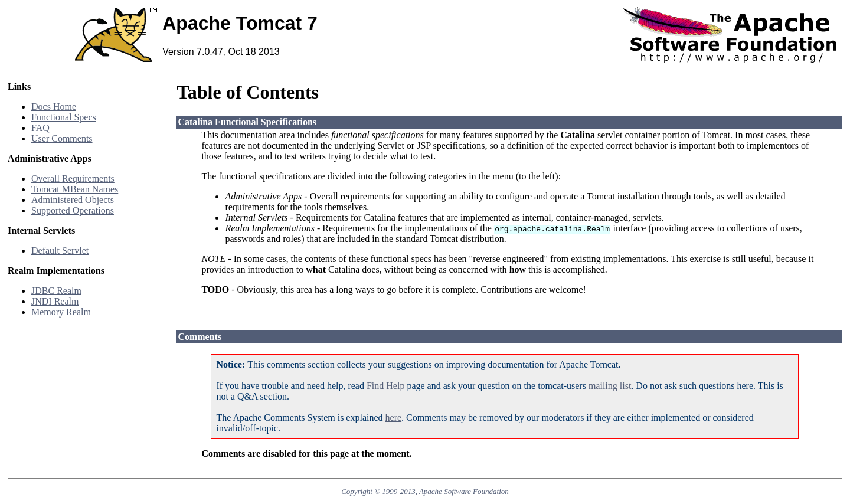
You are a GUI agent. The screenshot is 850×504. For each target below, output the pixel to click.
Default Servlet (60, 251)
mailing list (610, 386)
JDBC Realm (56, 291)
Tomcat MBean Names (75, 189)
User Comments (62, 138)
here (394, 418)
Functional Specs (64, 117)
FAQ (40, 128)
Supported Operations (73, 210)
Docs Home (54, 107)
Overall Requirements (73, 179)
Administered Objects (73, 200)
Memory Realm (61, 312)
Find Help (385, 386)
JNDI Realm (55, 301)
